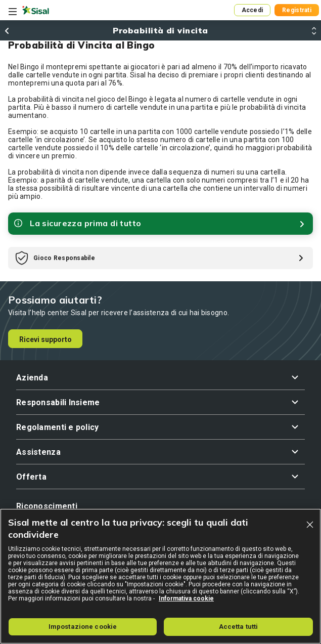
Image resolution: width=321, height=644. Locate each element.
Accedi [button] (253, 10)
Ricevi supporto (45, 339)
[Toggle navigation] (13, 12)
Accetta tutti (239, 627)
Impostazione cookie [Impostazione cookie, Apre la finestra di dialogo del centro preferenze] (83, 627)
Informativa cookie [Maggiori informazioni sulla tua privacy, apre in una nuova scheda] (186, 598)
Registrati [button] (297, 10)
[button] (160, 378)
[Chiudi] (310, 525)
